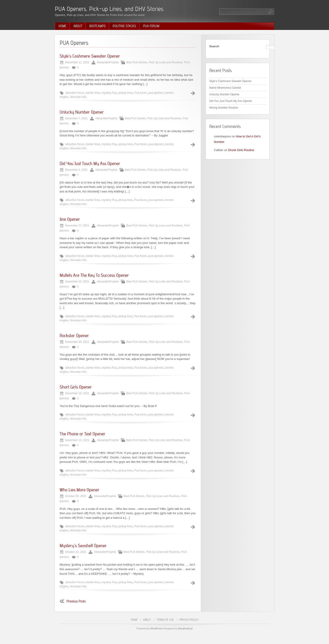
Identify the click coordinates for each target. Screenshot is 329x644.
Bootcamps (97, 26)
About (78, 26)
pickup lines (126, 93)
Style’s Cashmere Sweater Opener (90, 56)
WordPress (157, 628)
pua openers (156, 93)
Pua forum (141, 93)
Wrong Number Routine (224, 108)
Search (214, 46)
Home (62, 26)
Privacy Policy (189, 620)
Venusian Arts (78, 97)
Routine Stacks (124, 26)
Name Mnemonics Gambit (225, 88)
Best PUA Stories (137, 62)
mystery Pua (109, 93)
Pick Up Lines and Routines (166, 62)
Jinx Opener (70, 219)
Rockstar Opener (74, 335)
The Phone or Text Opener (82, 434)
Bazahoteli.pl (185, 628)
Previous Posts (76, 601)
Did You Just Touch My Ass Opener (90, 163)
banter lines (93, 93)
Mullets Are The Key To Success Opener (94, 275)
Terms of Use (165, 620)
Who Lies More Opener (80, 490)
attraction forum (75, 93)
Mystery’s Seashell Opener (83, 546)
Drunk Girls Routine (241, 150)
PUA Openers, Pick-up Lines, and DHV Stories (109, 9)
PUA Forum (151, 26)
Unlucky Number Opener (82, 112)
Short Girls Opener (76, 387)
